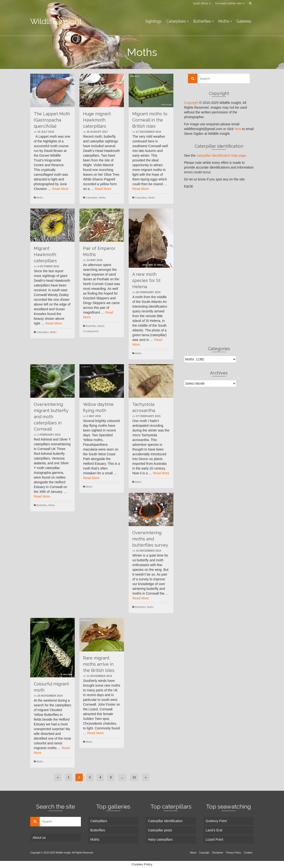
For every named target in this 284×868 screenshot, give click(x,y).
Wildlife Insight (56, 21)
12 (134, 777)
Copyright (191, 103)
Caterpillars (92, 198)
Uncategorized (91, 331)
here (238, 129)
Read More (60, 189)
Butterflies (91, 326)
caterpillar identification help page (221, 155)
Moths (40, 198)
